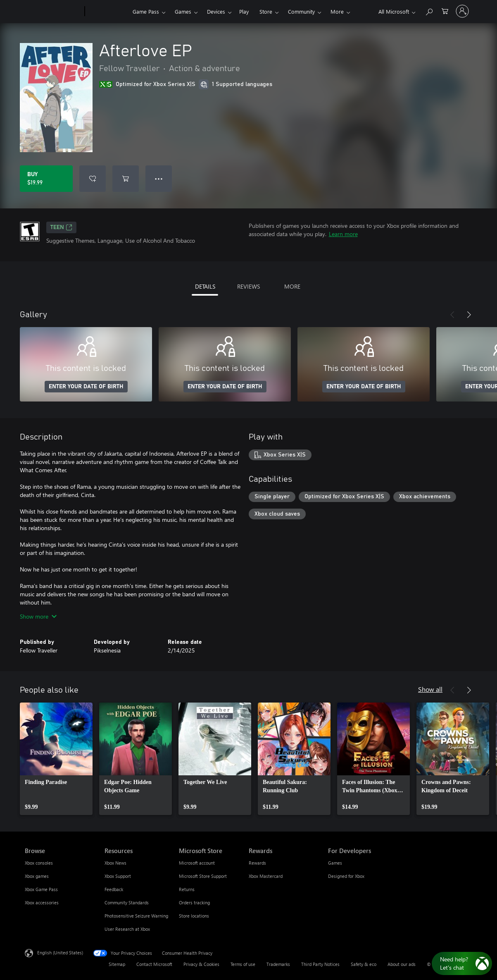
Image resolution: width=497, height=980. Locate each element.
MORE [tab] (292, 286)
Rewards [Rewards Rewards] (257, 863)
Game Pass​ (146, 11)
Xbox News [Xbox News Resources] (115, 863)
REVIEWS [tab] (248, 286)
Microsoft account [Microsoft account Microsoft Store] (197, 863)
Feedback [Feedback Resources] (114, 889)
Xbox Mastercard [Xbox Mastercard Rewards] (266, 876)
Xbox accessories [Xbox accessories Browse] (42, 902)
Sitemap (117, 964)
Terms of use (243, 964)
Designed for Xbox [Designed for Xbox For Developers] (346, 876)
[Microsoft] (53, 12)
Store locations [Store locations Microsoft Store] (194, 916)
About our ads (402, 964)
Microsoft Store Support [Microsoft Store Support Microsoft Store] (203, 876)
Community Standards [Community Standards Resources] (127, 902)
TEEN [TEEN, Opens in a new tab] (61, 227)
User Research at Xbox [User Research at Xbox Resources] (127, 929)
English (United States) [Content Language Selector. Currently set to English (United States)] (60, 953)
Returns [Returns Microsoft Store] (187, 889)
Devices (216, 11)
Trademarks (278, 964)
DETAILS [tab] (205, 286)
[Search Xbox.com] (429, 11)
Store (266, 11)
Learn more (343, 234)
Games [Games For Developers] (335, 863)
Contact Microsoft (154, 964)
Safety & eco (364, 964)
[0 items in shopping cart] (445, 11)
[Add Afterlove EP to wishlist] (93, 179)
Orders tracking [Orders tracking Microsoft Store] (194, 902)
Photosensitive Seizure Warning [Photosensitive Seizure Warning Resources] (136, 916)
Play (244, 11)
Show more (38, 616)
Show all (430, 689)
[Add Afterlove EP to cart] (126, 179)
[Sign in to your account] (462, 11)
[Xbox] (108, 12)
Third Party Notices (320, 964)
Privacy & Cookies (201, 964)
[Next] (469, 315)
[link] (56, 759)
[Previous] (452, 315)
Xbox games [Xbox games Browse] (37, 876)
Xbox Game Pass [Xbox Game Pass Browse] (41, 889)
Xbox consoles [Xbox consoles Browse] (39, 863)
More (337, 11)
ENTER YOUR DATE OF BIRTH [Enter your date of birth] (86, 387)
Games (183, 11)
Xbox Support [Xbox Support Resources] (118, 876)
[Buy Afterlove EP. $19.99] (46, 179)
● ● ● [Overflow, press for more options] (159, 178)
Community (301, 11)
